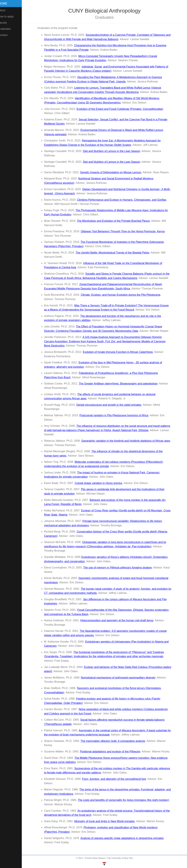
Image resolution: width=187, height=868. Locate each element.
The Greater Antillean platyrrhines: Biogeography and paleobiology (120, 384)
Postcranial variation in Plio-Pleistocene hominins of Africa (116, 415)
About (5, 10)
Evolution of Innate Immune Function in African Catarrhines (119, 352)
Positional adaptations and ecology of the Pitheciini (112, 752)
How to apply (9, 16)
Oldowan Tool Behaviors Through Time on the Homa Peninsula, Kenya (124, 231)
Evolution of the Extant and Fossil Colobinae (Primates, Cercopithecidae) (122, 109)
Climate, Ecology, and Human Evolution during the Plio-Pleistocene (122, 295)
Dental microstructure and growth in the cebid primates (111, 405)
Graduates (8, 29)
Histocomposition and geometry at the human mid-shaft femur (119, 620)
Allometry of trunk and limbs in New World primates (106, 821)
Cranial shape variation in (100, 483)
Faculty (6, 23)
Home (6, 4)
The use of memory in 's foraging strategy (119, 568)
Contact (6, 35)
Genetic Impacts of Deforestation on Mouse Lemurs (112, 172)
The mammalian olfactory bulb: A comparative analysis (115, 741)
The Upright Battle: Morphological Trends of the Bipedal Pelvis (114, 253)
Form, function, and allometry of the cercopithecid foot (116, 779)
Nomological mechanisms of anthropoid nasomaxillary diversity (120, 678)
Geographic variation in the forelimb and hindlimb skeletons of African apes (127, 441)
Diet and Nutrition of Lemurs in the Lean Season (113, 151)
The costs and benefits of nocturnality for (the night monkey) (125, 800)
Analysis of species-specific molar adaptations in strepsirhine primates (124, 838)
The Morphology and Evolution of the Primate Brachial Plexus (115, 221)
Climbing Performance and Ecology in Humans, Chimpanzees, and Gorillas (123, 200)
